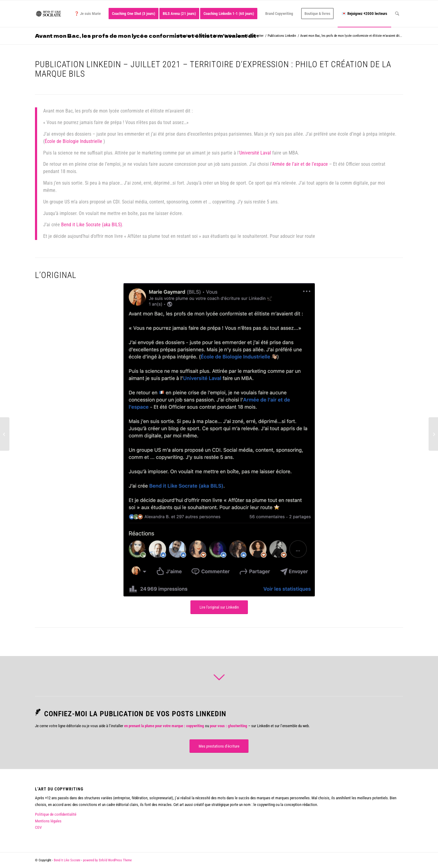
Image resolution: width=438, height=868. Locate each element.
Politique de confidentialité (56, 814)
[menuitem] (87, 14)
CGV (38, 827)
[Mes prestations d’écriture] (219, 746)
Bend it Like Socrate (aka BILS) (92, 225)
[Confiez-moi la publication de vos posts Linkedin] (38, 712)
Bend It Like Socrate (67, 860)
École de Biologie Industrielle (73, 141)
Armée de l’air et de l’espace (300, 164)
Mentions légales (48, 821)
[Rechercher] (397, 14)
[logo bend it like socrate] (48, 14)
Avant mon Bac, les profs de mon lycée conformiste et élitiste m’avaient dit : (147, 36)
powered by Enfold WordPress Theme (107, 860)
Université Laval (255, 153)
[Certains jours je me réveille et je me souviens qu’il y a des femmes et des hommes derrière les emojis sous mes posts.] (433, 434)
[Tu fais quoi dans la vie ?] (5, 434)
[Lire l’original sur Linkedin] (219, 607)
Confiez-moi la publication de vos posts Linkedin (135, 714)
